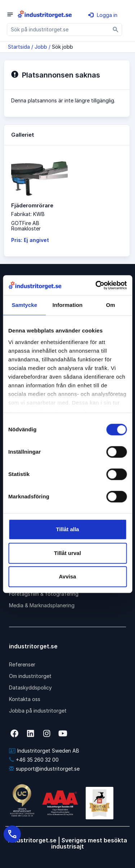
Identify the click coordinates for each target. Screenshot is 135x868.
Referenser (22, 664)
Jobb (41, 47)
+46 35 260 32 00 (34, 760)
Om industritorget (30, 676)
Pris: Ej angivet (30, 240)
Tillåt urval (67, 553)
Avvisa (68, 576)
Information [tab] (68, 305)
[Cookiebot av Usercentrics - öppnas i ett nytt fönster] (96, 285)
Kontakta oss (25, 699)
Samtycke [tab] (24, 305)
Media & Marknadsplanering (42, 605)
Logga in (103, 15)
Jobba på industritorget (38, 711)
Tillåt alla (68, 529)
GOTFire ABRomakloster (26, 226)
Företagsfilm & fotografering (44, 594)
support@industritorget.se (44, 769)
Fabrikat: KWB (28, 214)
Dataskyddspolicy (30, 688)
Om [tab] (111, 305)
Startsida (19, 47)
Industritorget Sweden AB (44, 751)
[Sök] (116, 29)
